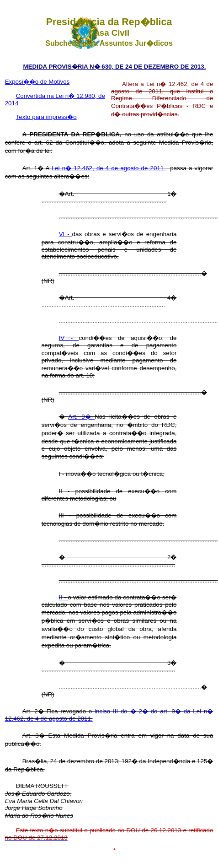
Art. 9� (81, 417)
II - (64, 597)
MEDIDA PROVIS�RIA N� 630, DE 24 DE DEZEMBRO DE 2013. (115, 67)
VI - (66, 234)
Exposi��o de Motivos (37, 82)
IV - (69, 338)
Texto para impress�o (46, 117)
